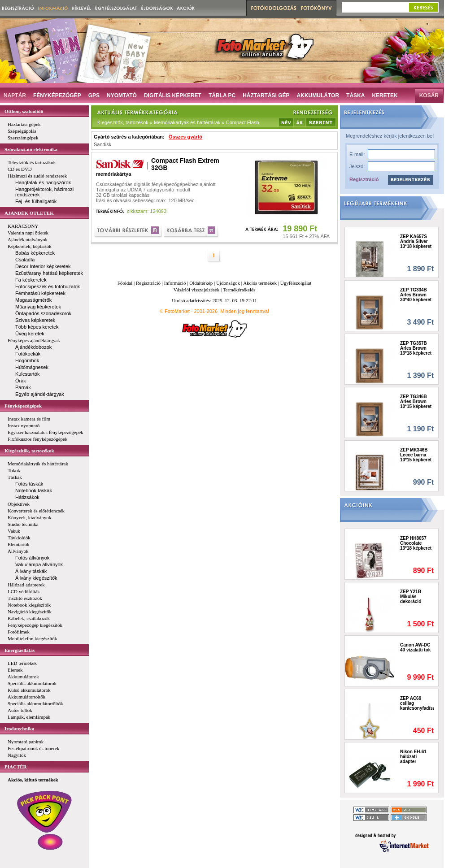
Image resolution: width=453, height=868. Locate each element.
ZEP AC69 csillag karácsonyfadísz (417, 703)
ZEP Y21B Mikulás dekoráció (411, 597)
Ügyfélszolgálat (296, 283)
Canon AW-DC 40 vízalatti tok (415, 647)
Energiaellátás (20, 650)
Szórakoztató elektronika (31, 149)
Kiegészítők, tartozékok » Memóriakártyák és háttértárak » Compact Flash (178, 122)
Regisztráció (364, 179)
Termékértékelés (239, 290)
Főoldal (125, 283)
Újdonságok (228, 283)
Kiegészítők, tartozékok (29, 451)
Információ (175, 283)
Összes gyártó (185, 137)
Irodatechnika (19, 729)
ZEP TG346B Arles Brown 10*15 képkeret (416, 401)
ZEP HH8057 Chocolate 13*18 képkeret (416, 543)
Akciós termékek (260, 283)
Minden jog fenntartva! (245, 311)
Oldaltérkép (201, 283)
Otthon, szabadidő (24, 111)
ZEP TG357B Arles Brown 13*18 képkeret (416, 348)
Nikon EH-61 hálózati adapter (413, 757)
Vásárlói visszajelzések (196, 290)
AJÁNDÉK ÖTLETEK (29, 213)
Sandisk (102, 144)
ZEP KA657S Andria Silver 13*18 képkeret (416, 241)
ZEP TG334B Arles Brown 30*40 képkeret (416, 295)
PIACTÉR (16, 767)
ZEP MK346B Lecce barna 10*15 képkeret (416, 455)
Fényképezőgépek (23, 406)
